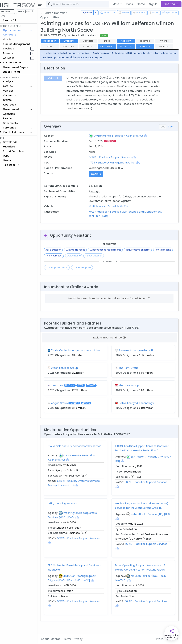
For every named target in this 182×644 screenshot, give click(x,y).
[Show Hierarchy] (149, 141)
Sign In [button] (153, 4)
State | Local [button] (30, 11)
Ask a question (58, 255)
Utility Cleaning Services (67, 509)
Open (99, 180)
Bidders (150, 46)
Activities (14, 58)
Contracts (14, 35)
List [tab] (163, 132)
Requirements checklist (143, 255)
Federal (11, 11)
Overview (74, 41)
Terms (72, 639)
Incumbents (131, 46)
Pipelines (13, 49)
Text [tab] (171, 132)
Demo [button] (141, 4)
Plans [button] (129, 4)
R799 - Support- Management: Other (115, 168)
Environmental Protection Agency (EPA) (122, 141)
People (12, 118)
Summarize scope (80, 255)
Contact (61, 639)
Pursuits (13, 53)
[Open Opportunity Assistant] (171, 633)
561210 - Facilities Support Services (114, 163)
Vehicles (13, 91)
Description (55, 41)
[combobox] (103, 4)
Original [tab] (58, 84)
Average (98, 197)
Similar (55, 52)
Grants (12, 39)
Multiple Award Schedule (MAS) (112, 212)
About (50, 639)
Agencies (14, 114)
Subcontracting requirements (110, 255)
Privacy (83, 639)
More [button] (116, 4)
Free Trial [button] (171, 4)
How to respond (59, 261)
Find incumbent (80, 261)
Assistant (131, 41)
